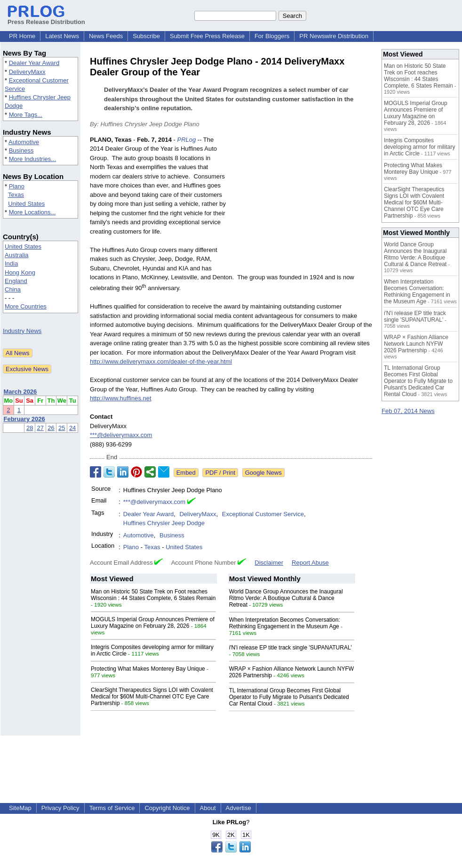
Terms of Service (112, 808)
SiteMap (20, 808)
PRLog (186, 140)
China (13, 289)
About (208, 808)
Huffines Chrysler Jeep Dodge (164, 523)
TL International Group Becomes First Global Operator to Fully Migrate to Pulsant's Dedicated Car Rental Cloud (289, 697)
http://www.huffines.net (121, 398)
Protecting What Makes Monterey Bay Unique (148, 669)
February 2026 (24, 419)
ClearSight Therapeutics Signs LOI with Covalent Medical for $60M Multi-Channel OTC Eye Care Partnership (152, 697)
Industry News (22, 331)
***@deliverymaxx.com (121, 435)
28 (30, 428)
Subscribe (146, 36)
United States (26, 204)
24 (72, 428)
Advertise (239, 808)
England (16, 281)
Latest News (62, 36)
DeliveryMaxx (27, 72)
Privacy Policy (60, 808)
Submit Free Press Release (207, 36)
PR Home (22, 36)
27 (40, 428)
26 (51, 428)
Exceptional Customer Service (263, 514)
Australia (17, 255)
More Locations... (32, 212)
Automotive (24, 142)
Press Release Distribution (46, 18)
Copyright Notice (167, 808)
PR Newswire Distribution (334, 36)
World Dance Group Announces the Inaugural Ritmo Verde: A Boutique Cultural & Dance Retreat (286, 598)
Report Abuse (310, 563)
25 (62, 428)
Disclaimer (269, 563)
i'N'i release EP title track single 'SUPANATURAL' (291, 648)
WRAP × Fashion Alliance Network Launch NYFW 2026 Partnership (416, 344)
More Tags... (26, 115)
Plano (17, 186)
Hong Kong (20, 272)
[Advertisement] (302, 204)
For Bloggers (272, 36)
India (11, 264)
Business (21, 150)
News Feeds (106, 36)
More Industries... (32, 159)
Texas (16, 195)
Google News (263, 473)
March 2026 (20, 392)
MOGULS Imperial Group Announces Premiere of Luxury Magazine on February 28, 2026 (153, 623)
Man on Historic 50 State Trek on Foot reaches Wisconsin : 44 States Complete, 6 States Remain (153, 595)
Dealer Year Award (34, 63)
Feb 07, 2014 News (408, 411)
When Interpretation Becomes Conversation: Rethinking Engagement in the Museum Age (285, 623)
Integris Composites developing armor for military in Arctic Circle (419, 147)
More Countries (26, 306)
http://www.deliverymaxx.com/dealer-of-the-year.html (161, 361)
